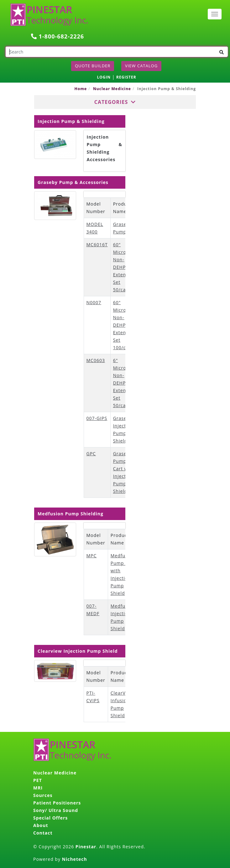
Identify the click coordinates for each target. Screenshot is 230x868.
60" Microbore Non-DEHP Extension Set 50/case (125, 267)
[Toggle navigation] (215, 14)
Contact (43, 833)
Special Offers (50, 818)
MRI (38, 788)
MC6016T (97, 245)
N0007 (94, 302)
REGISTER (126, 77)
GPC (91, 454)
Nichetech (75, 859)
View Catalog (141, 66)
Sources (43, 795)
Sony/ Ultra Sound (56, 810)
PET (38, 780)
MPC (92, 556)
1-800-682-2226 (58, 36)
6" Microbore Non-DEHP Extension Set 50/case (125, 383)
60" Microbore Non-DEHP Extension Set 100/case (125, 325)
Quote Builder (93, 66)
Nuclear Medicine (112, 89)
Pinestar (86, 847)
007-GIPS (97, 418)
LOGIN (104, 77)
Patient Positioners (57, 803)
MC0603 (96, 360)
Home (81, 89)
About (41, 825)
